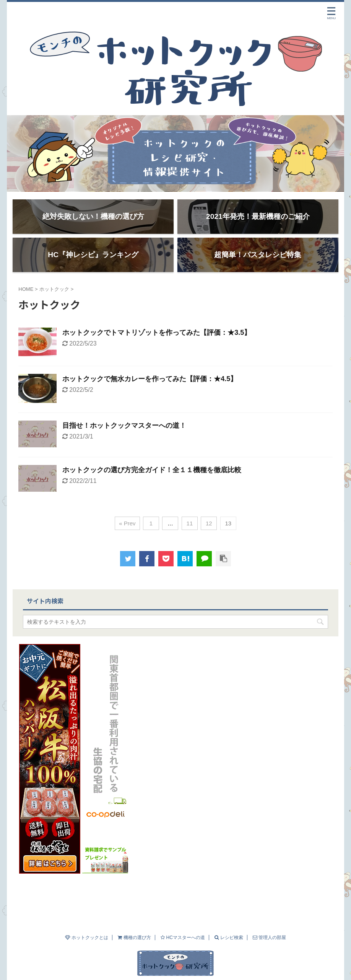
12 (209, 531)
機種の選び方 (134, 923)
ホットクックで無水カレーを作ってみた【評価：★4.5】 (150, 386)
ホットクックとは (87, 923)
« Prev (127, 531)
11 (190, 531)
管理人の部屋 (269, 923)
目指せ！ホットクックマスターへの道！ (124, 433)
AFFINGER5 (258, 971)
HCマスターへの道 (183, 923)
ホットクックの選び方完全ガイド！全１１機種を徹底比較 (152, 477)
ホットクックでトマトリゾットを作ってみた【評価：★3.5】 (157, 340)
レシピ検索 (229, 923)
